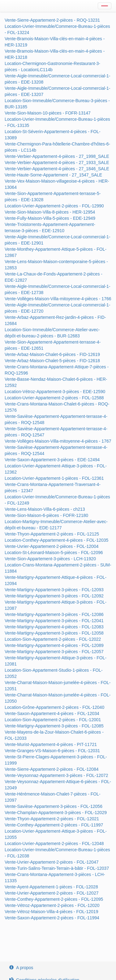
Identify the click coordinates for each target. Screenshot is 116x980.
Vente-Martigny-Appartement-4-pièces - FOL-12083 (54, 627)
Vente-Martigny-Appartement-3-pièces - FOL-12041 (54, 621)
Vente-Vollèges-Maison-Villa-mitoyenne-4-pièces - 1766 (58, 299)
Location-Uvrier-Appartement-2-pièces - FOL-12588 (54, 398)
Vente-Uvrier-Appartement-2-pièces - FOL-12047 (52, 862)
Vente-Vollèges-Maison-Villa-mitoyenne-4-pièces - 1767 (58, 441)
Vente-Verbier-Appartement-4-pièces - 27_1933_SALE (57, 163)
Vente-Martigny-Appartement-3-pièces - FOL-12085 (54, 726)
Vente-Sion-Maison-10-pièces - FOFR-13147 (48, 113)
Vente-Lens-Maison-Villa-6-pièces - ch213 (45, 509)
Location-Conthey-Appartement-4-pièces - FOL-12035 (56, 540)
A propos (21, 968)
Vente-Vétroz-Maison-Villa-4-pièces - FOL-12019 (51, 912)
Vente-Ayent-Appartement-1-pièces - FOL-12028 (51, 887)
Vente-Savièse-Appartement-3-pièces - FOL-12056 (54, 806)
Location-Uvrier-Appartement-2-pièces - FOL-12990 (54, 206)
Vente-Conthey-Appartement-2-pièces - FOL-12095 (54, 899)
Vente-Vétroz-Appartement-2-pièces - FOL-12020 (52, 905)
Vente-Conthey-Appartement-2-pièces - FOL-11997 (54, 825)
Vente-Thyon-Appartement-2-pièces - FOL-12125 (52, 534)
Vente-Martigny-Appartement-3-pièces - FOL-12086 (54, 614)
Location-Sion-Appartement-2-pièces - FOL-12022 (53, 639)
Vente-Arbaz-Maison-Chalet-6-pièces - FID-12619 (52, 354)
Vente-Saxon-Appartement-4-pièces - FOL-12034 (52, 713)
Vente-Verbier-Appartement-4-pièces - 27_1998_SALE (57, 156)
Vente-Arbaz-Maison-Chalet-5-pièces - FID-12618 (52, 361)
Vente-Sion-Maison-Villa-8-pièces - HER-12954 (50, 212)
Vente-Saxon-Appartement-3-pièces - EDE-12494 (52, 460)
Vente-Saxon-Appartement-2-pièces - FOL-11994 (52, 918)
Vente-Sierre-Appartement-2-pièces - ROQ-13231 (52, 20)
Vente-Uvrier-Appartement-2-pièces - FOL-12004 (52, 546)
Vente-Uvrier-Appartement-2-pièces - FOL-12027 (52, 893)
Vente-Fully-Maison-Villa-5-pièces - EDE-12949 (50, 218)
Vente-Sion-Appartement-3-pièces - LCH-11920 (50, 559)
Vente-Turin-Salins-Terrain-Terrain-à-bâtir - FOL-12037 (57, 868)
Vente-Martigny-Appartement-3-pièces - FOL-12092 (54, 596)
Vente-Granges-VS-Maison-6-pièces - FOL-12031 (52, 751)
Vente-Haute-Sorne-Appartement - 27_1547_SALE (53, 175)
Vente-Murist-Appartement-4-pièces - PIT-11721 (51, 744)
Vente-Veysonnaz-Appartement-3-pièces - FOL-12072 (56, 775)
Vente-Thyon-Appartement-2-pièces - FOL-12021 (52, 819)
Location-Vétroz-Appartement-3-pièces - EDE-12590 (55, 392)
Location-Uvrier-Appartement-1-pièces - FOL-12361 (54, 478)
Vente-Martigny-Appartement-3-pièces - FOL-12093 (54, 590)
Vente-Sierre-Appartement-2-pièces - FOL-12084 (52, 769)
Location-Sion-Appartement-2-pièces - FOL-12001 (53, 720)
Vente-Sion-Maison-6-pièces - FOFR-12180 (46, 515)
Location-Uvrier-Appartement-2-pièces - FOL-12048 (54, 843)
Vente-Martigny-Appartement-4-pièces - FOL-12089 (54, 645)
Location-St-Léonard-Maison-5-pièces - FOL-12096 (54, 553)
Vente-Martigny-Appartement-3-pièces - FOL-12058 (54, 633)
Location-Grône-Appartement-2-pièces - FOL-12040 (54, 707)
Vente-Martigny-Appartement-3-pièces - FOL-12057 (54, 652)
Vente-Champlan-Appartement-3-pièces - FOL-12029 (56, 813)
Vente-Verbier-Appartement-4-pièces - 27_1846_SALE (57, 169)
